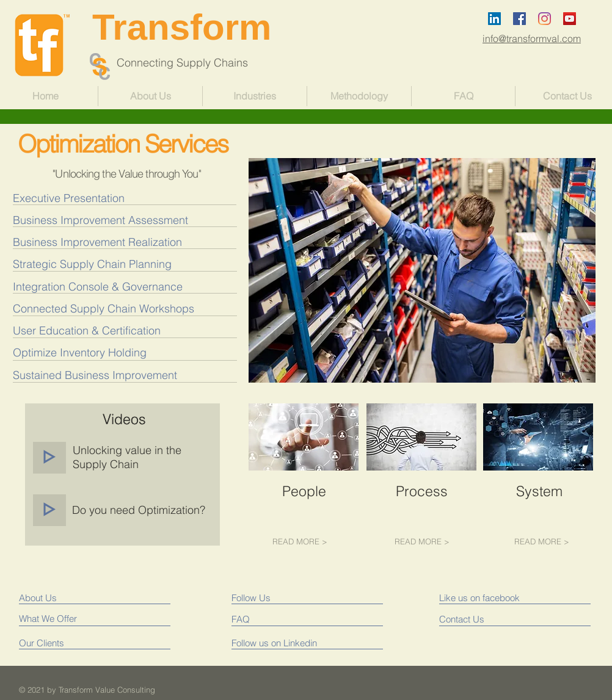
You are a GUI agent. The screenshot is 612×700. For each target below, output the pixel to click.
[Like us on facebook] (494, 598)
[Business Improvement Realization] (115, 242)
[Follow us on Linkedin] (278, 643)
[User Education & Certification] (87, 330)
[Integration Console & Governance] (98, 287)
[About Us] (72, 598)
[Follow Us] (285, 598)
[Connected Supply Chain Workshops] (104, 309)
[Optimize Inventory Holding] (80, 352)
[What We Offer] (65, 619)
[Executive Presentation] (115, 198)
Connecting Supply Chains (170, 63)
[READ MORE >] (300, 541)
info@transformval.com (532, 38)
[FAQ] (267, 619)
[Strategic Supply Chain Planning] (115, 264)
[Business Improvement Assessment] (115, 220)
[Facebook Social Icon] (519, 19)
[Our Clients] (65, 643)
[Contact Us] (490, 619)
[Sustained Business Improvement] (95, 375)
